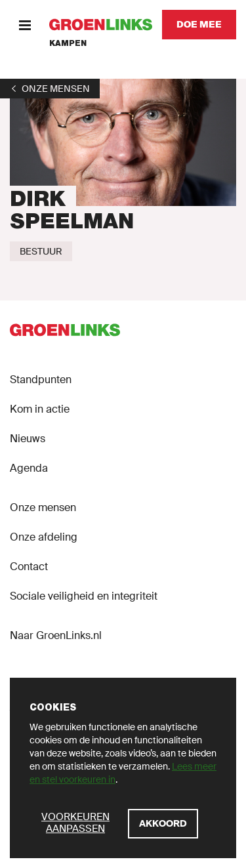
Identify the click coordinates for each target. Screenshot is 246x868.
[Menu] (25, 25)
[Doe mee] (199, 25)
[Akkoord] (163, 824)
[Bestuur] (41, 251)
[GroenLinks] (101, 25)
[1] (50, 89)
